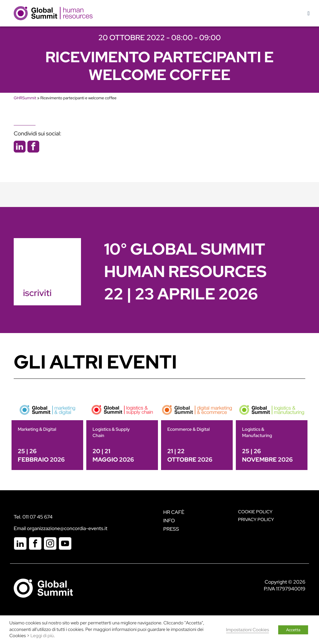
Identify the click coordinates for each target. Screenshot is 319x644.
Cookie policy (255, 512)
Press (171, 529)
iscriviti (37, 293)
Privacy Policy (256, 520)
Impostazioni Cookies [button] (248, 630)
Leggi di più (42, 636)
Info (169, 521)
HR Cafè (174, 512)
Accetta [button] (293, 630)
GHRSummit (25, 98)
